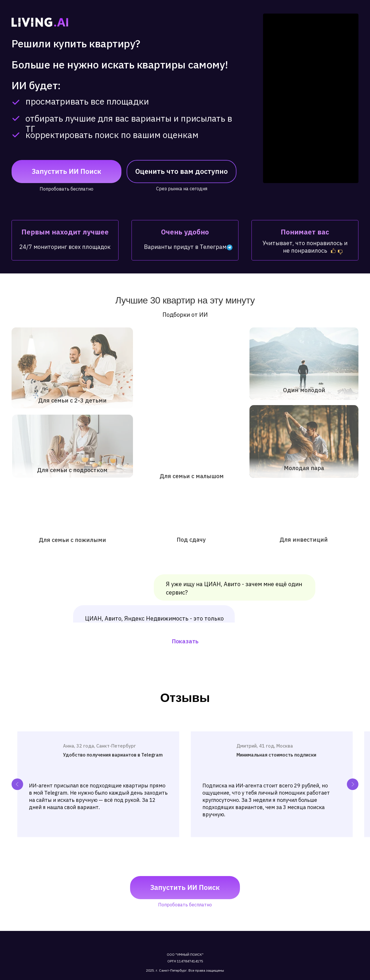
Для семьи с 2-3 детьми (72, 400)
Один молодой (304, 390)
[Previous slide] (17, 784)
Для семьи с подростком (72, 470)
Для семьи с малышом (192, 476)
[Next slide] (353, 784)
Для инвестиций (304, 540)
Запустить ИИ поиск (66, 171)
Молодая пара (304, 468)
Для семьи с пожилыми (72, 540)
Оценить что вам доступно (182, 171)
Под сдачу (191, 540)
